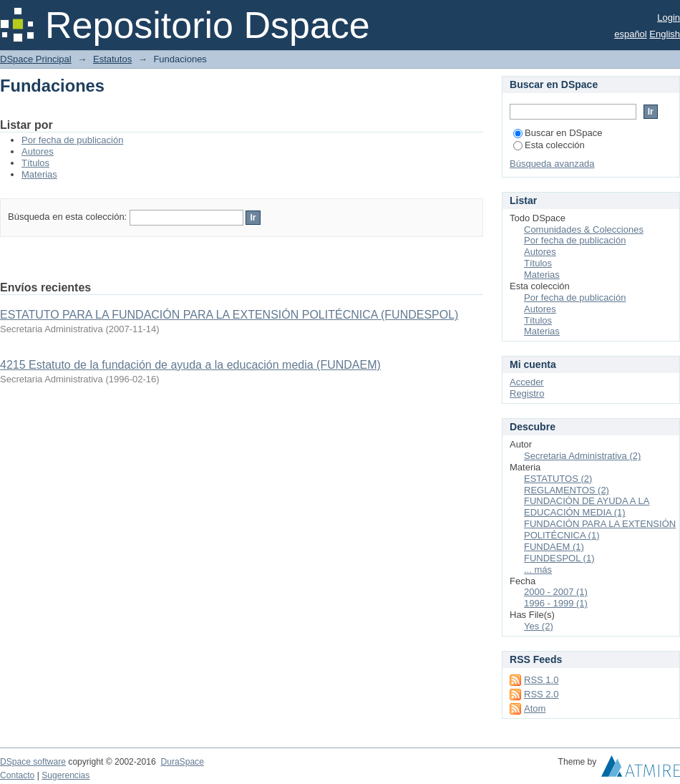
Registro (527, 393)
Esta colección (549, 145)
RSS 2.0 (541, 694)
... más (538, 570)
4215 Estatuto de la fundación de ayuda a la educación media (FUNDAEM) (190, 365)
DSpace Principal (36, 59)
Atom (535, 708)
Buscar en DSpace (558, 133)
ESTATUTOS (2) (558, 479)
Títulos (35, 163)
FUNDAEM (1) (554, 547)
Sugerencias (65, 775)
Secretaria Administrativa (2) (582, 456)
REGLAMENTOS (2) (567, 490)
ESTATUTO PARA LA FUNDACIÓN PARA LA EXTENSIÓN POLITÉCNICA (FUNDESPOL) (229, 315)
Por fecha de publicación (72, 140)
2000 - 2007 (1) (556, 592)
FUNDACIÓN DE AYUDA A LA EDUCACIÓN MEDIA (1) (587, 507)
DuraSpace (182, 762)
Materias (39, 174)
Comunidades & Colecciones (584, 229)
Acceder (527, 382)
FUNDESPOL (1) (559, 558)
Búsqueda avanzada (552, 164)
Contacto (17, 775)
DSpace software (33, 762)
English (665, 34)
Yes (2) (539, 626)
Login (669, 18)
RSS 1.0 (541, 680)
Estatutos (112, 59)
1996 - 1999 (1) (556, 603)
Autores (38, 151)
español (631, 34)
